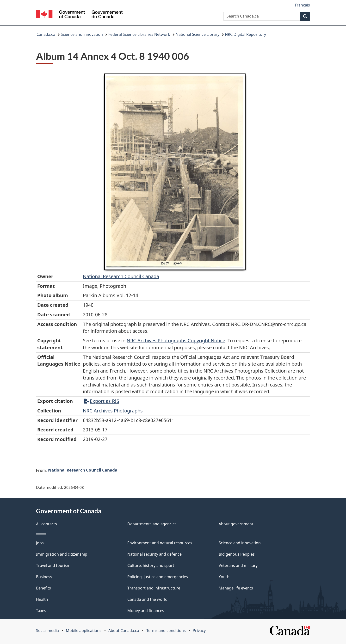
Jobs (40, 543)
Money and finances (146, 611)
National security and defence (154, 554)
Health (42, 599)
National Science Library (198, 34)
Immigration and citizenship (62, 554)
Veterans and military (238, 565)
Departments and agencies (152, 524)
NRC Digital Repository (245, 34)
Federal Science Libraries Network (139, 34)
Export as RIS (101, 401)
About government (236, 524)
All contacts (46, 524)
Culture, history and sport (151, 565)
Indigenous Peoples (237, 554)
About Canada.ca (124, 631)
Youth (224, 577)
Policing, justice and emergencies (158, 577)
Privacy (199, 631)
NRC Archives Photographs (113, 411)
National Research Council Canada (121, 276)
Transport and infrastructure (154, 588)
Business (44, 577)
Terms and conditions (166, 631)
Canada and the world (147, 599)
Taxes (41, 611)
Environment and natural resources (160, 543)
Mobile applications (84, 631)
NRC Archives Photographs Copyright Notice (176, 340)
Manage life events (236, 588)
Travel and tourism (53, 565)
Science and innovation (82, 34)
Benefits (43, 588)
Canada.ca (46, 34)
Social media (47, 631)
